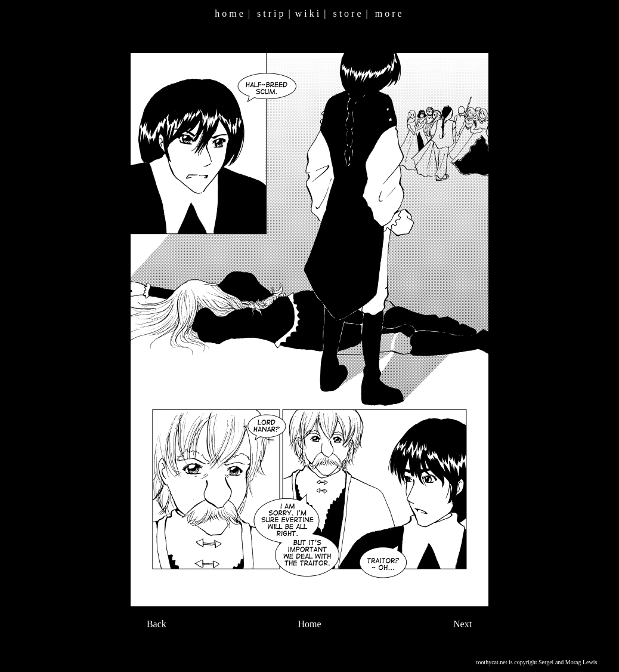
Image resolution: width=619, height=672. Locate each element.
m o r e (389, 13)
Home (309, 624)
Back (157, 624)
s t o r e (347, 13)
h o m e (229, 13)
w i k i (307, 13)
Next (462, 624)
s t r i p (270, 13)
